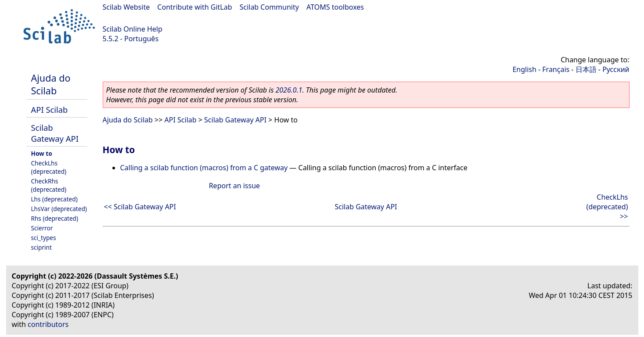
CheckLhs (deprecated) (49, 167)
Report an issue (234, 186)
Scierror (42, 228)
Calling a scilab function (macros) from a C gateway (204, 168)
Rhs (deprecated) (55, 218)
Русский (616, 69)
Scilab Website (126, 7)
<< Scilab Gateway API (140, 207)
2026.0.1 (289, 90)
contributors (48, 324)
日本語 (586, 69)
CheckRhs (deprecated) (49, 185)
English (524, 69)
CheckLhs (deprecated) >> (607, 207)
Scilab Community (269, 7)
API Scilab (50, 109)
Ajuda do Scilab (51, 84)
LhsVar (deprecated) (59, 209)
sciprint (41, 247)
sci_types (44, 238)
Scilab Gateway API (55, 133)
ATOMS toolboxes (335, 7)
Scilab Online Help (133, 29)
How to (42, 153)
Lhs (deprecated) (54, 199)
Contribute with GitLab (194, 7)
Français (556, 69)
